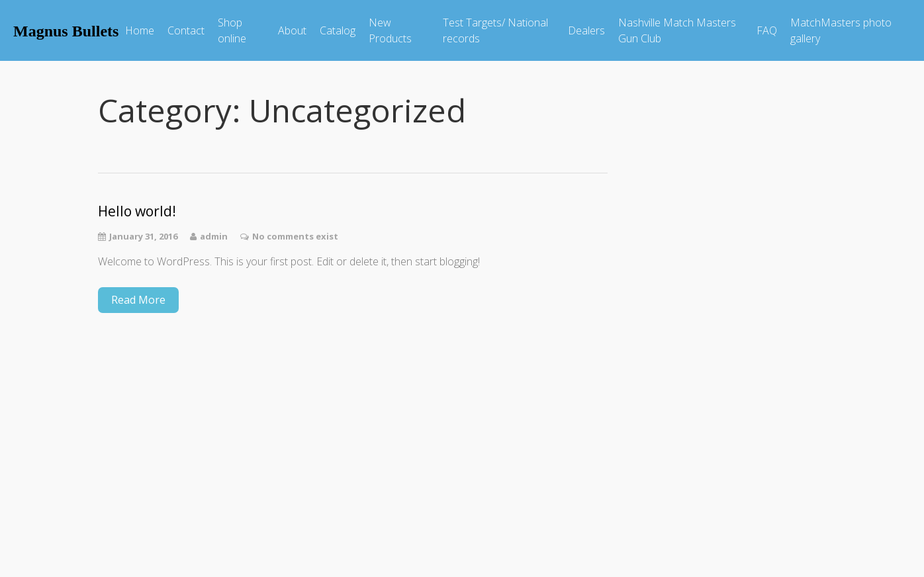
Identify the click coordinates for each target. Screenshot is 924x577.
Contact (186, 30)
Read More (138, 300)
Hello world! (137, 211)
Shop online (232, 30)
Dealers (586, 30)
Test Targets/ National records (495, 30)
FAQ (767, 30)
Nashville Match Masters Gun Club (677, 30)
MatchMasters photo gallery (841, 30)
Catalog (338, 30)
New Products (390, 30)
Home (140, 30)
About (292, 30)
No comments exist (295, 236)
